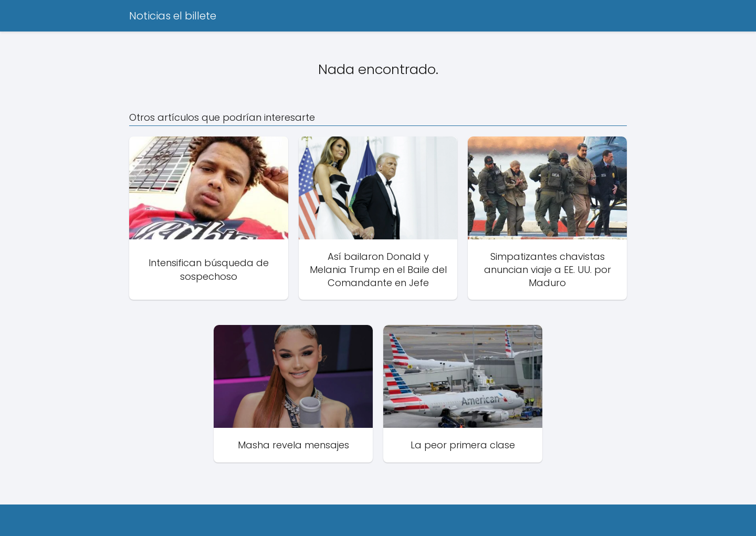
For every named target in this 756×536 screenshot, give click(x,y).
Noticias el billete (173, 16)
